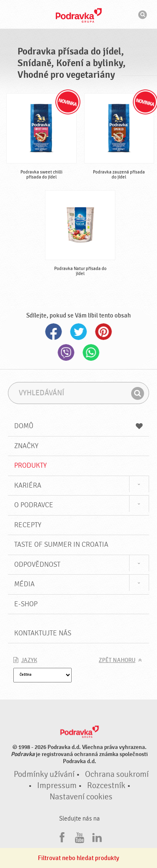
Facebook (54, 332)
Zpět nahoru (117, 660)
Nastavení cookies (81, 797)
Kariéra (28, 485)
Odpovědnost (37, 564)
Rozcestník (106, 786)
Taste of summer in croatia (61, 544)
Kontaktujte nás (43, 633)
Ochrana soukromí (117, 774)
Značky (26, 446)
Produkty (30, 465)
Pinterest (104, 332)
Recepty (28, 525)
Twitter (79, 332)
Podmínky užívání (44, 774)
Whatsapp (91, 352)
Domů (78, 426)
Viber (66, 352)
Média (24, 584)
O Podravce (34, 505)
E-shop (26, 604)
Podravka (79, 15)
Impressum (57, 786)
